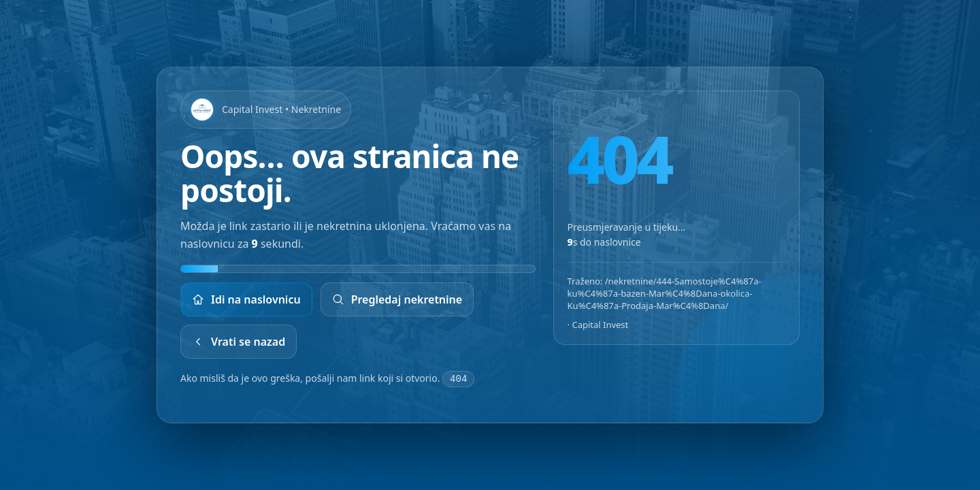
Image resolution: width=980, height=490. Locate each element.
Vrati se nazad (239, 342)
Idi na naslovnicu (246, 300)
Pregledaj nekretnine (397, 300)
